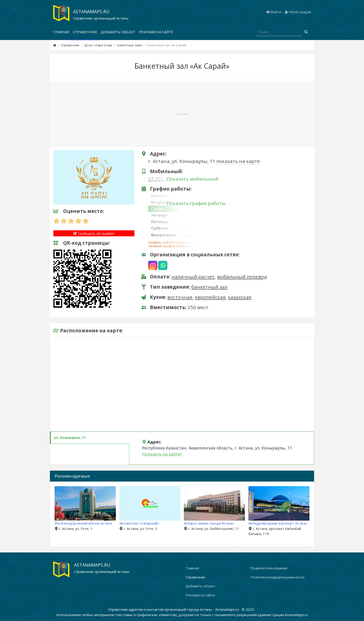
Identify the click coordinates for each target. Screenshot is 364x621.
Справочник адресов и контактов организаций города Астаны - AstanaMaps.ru (174, 609)
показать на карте (238, 161)
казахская (240, 297)
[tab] (90, 438)
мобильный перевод (242, 277)
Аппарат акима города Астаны (211, 523)
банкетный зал (209, 287)
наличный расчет (193, 277)
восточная (180, 297)
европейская (210, 297)
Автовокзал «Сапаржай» (141, 523)
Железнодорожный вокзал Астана (86, 523)
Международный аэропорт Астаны (280, 523)
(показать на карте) (162, 454)
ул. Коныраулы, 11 (70, 438)
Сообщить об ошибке (94, 233)
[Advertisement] (182, 114)
